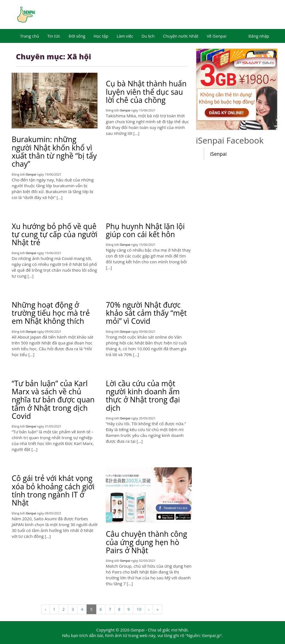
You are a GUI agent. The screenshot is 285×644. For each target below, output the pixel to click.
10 (139, 609)
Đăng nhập (259, 36)
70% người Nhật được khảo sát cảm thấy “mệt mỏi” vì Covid (146, 313)
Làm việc (125, 36)
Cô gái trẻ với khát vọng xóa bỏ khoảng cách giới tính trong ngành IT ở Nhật (53, 490)
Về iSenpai (217, 36)
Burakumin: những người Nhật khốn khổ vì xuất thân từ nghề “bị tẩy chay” (54, 152)
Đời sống (77, 36)
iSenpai (31, 174)
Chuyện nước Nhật (180, 36)
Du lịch (148, 36)
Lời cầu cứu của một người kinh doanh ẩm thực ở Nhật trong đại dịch (143, 396)
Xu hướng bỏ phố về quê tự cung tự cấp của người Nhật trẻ (55, 234)
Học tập (101, 36)
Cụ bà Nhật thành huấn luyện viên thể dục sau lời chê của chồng (146, 92)
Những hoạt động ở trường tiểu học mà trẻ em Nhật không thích (51, 313)
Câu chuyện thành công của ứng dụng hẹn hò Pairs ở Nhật (146, 542)
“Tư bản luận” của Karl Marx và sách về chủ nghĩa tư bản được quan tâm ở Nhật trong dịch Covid (53, 400)
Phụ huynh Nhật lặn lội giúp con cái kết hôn (145, 230)
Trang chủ (30, 36)
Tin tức (54, 36)
